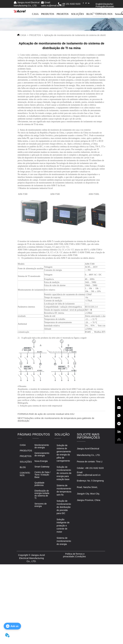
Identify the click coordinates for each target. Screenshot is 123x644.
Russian (110, 6)
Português (101, 6)
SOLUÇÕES (77, 14)
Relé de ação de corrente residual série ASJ (52, 414)
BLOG (90, 14)
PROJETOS (63, 14)
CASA (35, 14)
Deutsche (108, 4)
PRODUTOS (48, 14)
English (99, 4)
